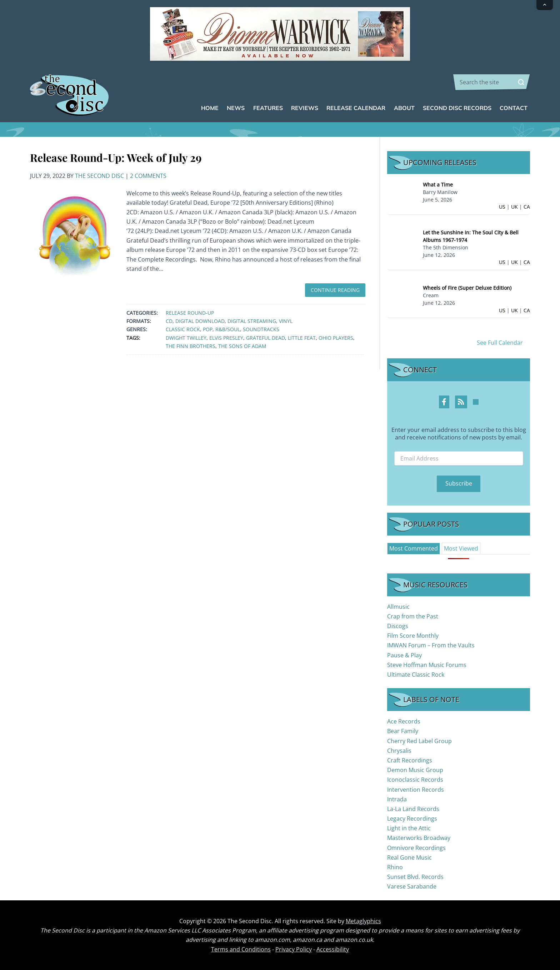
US (502, 207)
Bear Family (403, 731)
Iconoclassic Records (415, 780)
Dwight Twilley (186, 338)
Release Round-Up (190, 313)
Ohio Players (336, 338)
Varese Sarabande (412, 886)
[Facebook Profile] (444, 402)
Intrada (397, 799)
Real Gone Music (409, 857)
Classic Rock (183, 329)
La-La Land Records (413, 809)
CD (169, 321)
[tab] (414, 548)
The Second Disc (99, 176)
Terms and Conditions (241, 949)
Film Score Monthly (413, 636)
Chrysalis (399, 751)
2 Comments (148, 176)
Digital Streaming (252, 321)
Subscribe (459, 483)
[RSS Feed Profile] (461, 402)
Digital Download (200, 321)
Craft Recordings (410, 760)
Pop (208, 329)
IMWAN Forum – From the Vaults (431, 645)
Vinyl (286, 321)
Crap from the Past (413, 616)
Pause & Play (404, 655)
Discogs (398, 626)
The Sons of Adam (242, 346)
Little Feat (302, 338)
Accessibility (333, 949)
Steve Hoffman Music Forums (427, 665)
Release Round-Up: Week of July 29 (116, 158)
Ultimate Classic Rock (416, 675)
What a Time (438, 185)
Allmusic (398, 607)
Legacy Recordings (412, 819)
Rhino (395, 867)
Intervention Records (416, 790)
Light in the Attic (409, 828)
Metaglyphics (363, 921)
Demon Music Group (415, 770)
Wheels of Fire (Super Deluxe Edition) (467, 288)
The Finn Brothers (191, 346)
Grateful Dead (266, 338)
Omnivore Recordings (416, 848)
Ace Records (404, 721)
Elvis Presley (226, 338)
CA (527, 207)
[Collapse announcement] (545, 5)
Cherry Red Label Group (419, 741)
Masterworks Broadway (419, 838)
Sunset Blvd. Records (415, 877)
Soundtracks (261, 329)
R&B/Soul (228, 329)
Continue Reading (335, 290)
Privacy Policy (294, 949)
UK (514, 207)
